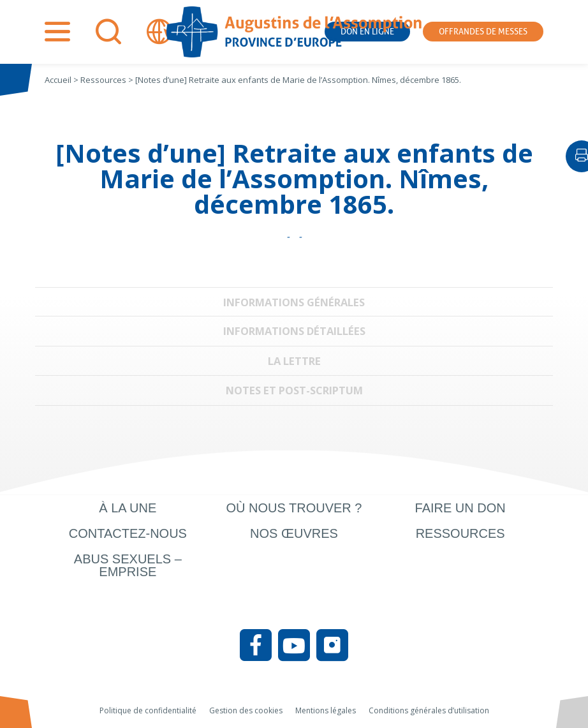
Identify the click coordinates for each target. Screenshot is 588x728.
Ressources (460, 533)
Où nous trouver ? (294, 508)
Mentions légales (326, 710)
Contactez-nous (128, 533)
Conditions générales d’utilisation (429, 710)
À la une (128, 508)
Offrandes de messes (483, 32)
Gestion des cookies (246, 710)
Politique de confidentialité (148, 710)
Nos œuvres (294, 533)
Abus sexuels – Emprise (128, 565)
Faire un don (460, 508)
